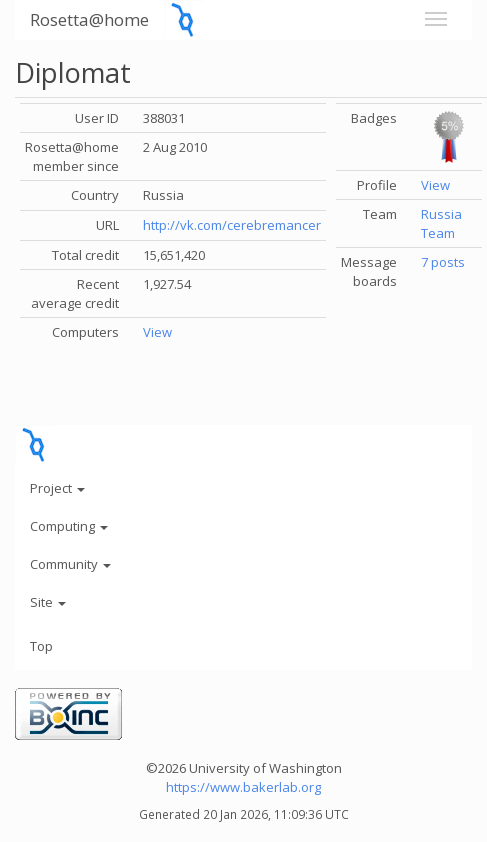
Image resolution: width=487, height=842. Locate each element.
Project (57, 488)
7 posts (443, 262)
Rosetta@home (89, 19)
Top (41, 646)
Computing (69, 526)
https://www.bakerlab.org (243, 787)
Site (48, 602)
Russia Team (441, 223)
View (157, 332)
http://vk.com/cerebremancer (232, 225)
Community (70, 564)
